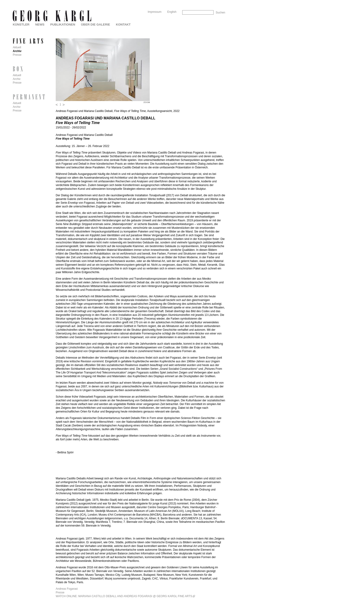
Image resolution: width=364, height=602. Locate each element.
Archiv (17, 51)
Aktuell (17, 47)
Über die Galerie (96, 25)
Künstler (21, 25)
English (172, 12)
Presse (60, 592)
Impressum (154, 12)
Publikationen (63, 25)
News (40, 25)
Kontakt (123, 25)
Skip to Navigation (216, 2)
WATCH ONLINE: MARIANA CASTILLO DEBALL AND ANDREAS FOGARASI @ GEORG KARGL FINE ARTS (124, 596)
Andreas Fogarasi (67, 589)
